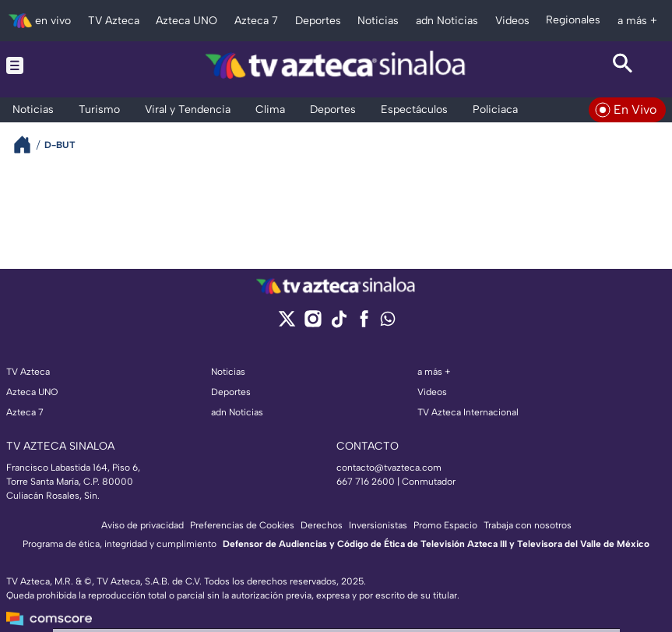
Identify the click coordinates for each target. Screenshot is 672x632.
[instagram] (313, 324)
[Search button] (623, 65)
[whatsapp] (388, 322)
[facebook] (364, 324)
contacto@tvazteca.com (389, 468)
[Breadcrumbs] (28, 145)
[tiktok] (338, 324)
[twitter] (287, 324)
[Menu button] (49, 65)
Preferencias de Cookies (242, 525)
